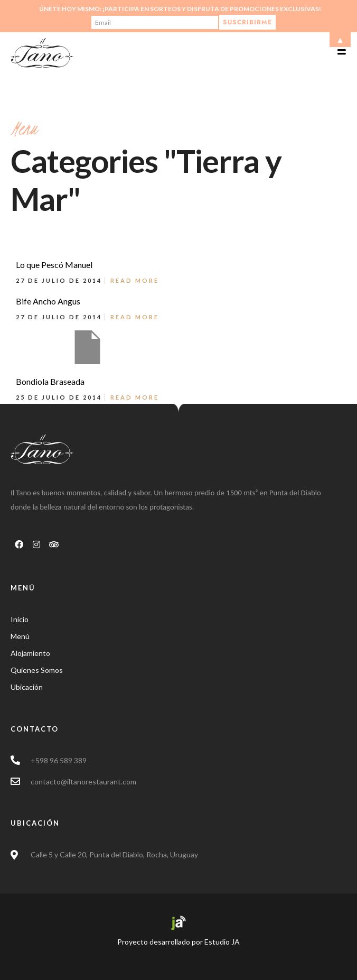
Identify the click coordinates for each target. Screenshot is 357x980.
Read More (135, 280)
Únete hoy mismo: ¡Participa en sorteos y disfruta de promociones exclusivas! (180, 9)
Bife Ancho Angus (48, 301)
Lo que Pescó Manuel (54, 265)
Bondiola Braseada (50, 381)
